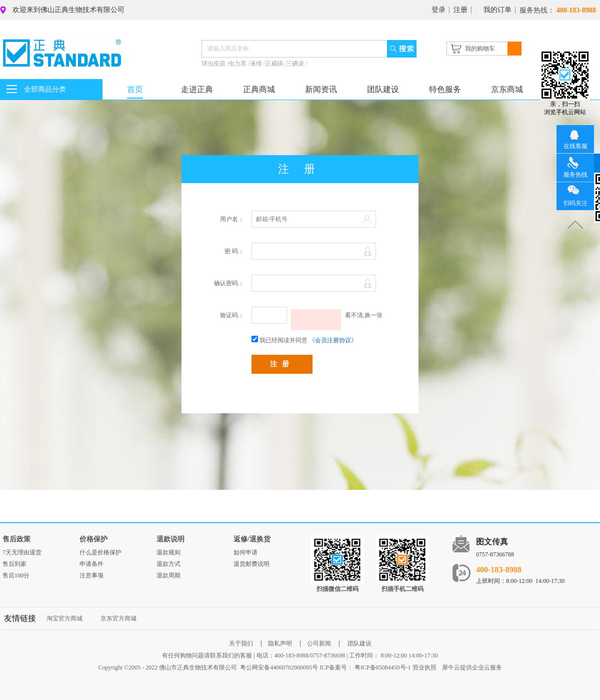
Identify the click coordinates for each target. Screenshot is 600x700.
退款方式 (168, 564)
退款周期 (168, 575)
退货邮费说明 (251, 564)
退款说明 (170, 539)
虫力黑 (238, 64)
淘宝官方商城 (64, 618)
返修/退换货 (252, 539)
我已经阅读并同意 (283, 340)
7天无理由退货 (22, 552)
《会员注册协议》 (333, 340)
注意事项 (91, 575)
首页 (135, 89)
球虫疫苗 (214, 64)
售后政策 (16, 539)
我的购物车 (480, 49)
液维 (257, 64)
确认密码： (229, 283)
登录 (438, 10)
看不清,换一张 (364, 315)
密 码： (234, 251)
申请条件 (91, 564)
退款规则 (168, 552)
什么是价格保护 (100, 552)
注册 (460, 10)
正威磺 (275, 64)
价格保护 (93, 539)
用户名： (232, 219)
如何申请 (245, 552)
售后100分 (16, 575)
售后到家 (14, 564)
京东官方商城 (118, 618)
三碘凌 (296, 64)
